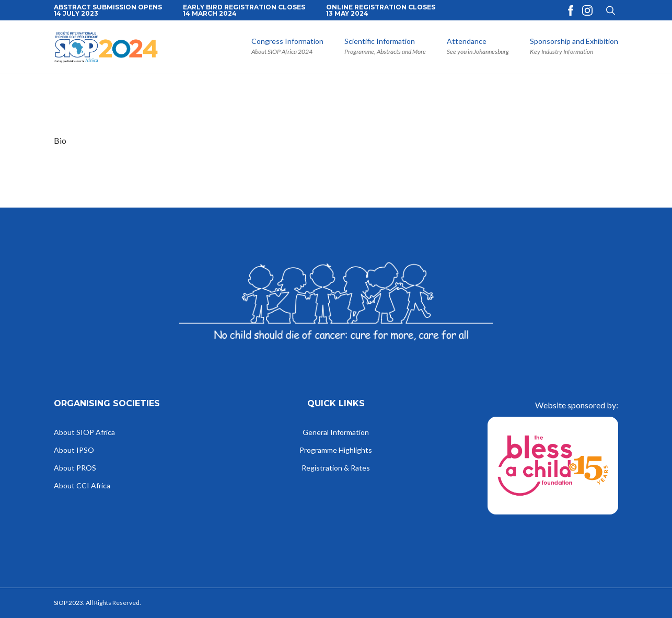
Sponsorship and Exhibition (574, 42)
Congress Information (287, 42)
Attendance (467, 42)
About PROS (75, 468)
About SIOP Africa (84, 433)
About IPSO (74, 450)
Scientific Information (380, 42)
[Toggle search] (611, 10)
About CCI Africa (82, 486)
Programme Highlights (336, 450)
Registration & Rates (336, 468)
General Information (336, 433)
